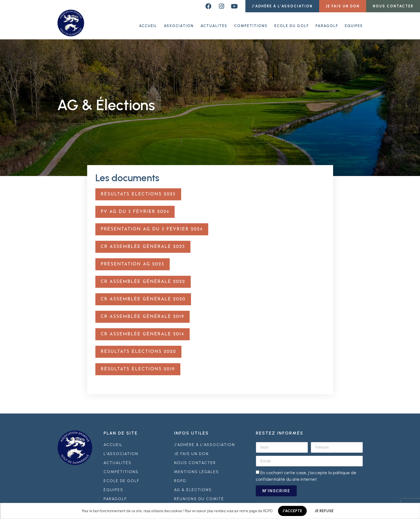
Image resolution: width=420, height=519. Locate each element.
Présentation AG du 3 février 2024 (152, 227)
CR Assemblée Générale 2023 (143, 244)
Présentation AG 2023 (133, 262)
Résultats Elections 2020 (139, 349)
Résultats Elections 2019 (138, 367)
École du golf (292, 24)
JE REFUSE (324, 511)
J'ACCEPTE (292, 511)
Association (179, 24)
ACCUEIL (148, 24)
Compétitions (251, 24)
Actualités (214, 24)
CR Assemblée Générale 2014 (143, 332)
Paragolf (327, 24)
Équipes (354, 24)
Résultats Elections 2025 (138, 192)
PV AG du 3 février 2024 (135, 209)
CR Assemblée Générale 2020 (143, 297)
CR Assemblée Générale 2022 (143, 279)
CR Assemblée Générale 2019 (143, 314)
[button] (282, 6)
